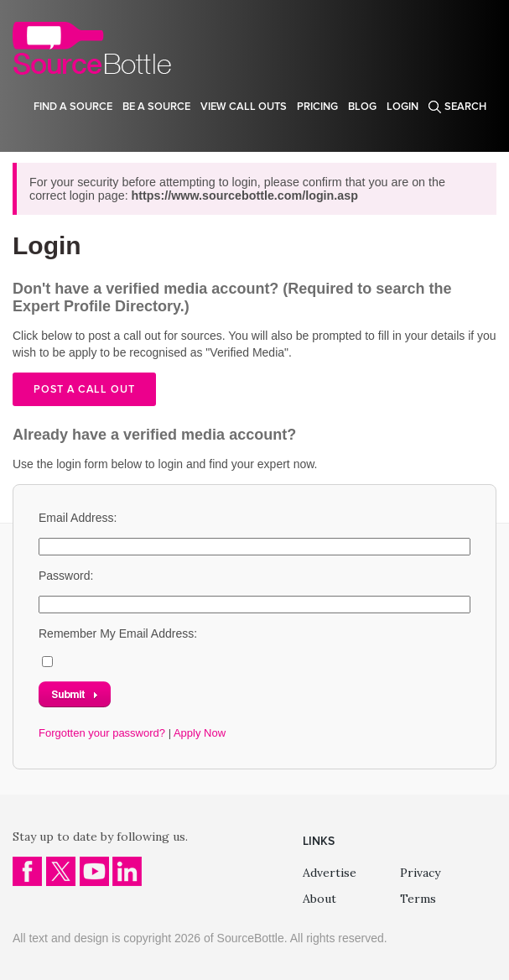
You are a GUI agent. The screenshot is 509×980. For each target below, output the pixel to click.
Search (465, 107)
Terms (418, 899)
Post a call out (84, 389)
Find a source (73, 107)
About (319, 899)
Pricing (317, 107)
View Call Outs (244, 107)
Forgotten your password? (102, 733)
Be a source (156, 107)
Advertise (330, 873)
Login (403, 107)
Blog (362, 107)
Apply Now (200, 733)
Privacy (420, 873)
